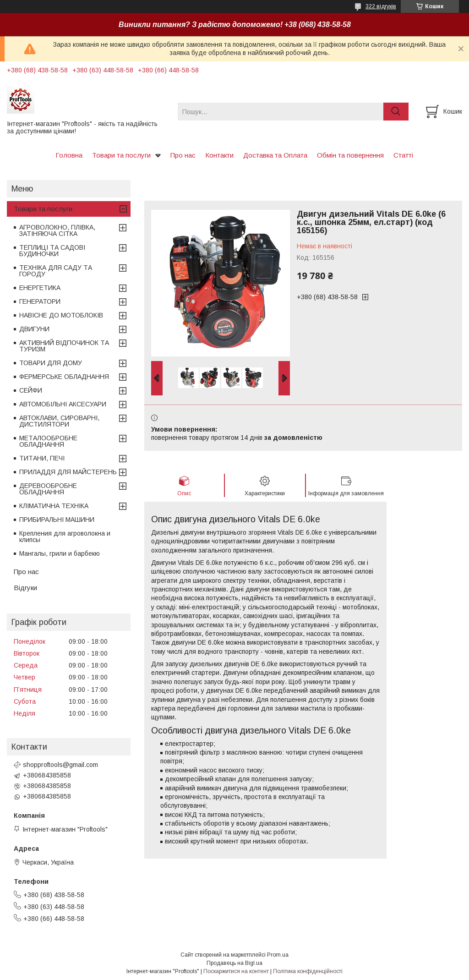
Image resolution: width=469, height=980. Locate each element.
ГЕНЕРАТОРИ (40, 301)
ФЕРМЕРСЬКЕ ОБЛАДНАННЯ (64, 377)
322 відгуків (381, 6)
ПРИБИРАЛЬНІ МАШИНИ (57, 520)
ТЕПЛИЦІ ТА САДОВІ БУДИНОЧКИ (52, 251)
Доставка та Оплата (275, 155)
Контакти (219, 155)
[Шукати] (396, 112)
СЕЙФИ (31, 390)
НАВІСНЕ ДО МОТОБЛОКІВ (61, 315)
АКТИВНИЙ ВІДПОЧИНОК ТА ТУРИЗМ (64, 346)
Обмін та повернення (350, 155)
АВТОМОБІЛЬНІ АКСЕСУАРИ (63, 404)
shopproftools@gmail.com (60, 765)
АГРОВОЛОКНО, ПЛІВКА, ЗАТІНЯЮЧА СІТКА (57, 230)
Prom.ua (278, 955)
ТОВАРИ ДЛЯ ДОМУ (51, 363)
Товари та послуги (121, 155)
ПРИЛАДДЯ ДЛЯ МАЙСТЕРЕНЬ (68, 472)
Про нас (183, 155)
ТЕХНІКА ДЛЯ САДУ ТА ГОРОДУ (56, 271)
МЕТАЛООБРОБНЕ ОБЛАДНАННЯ (48, 441)
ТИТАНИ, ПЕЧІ (42, 458)
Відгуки (25, 588)
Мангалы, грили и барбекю (60, 553)
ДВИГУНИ (34, 329)
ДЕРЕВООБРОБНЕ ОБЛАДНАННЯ (48, 489)
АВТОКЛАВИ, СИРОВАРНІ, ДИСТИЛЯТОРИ (59, 421)
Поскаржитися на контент (236, 971)
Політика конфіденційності (308, 971)
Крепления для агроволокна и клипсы (65, 537)
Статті (403, 155)
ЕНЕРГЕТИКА (40, 288)
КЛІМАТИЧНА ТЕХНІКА (54, 506)
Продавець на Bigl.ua (234, 963)
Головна (69, 155)
